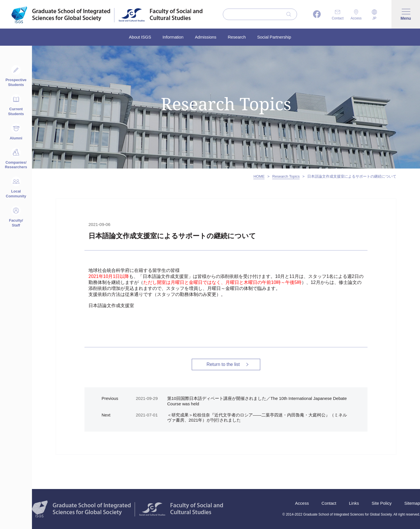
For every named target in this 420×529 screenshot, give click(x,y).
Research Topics (286, 176)
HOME (259, 176)
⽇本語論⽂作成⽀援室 (111, 305)
